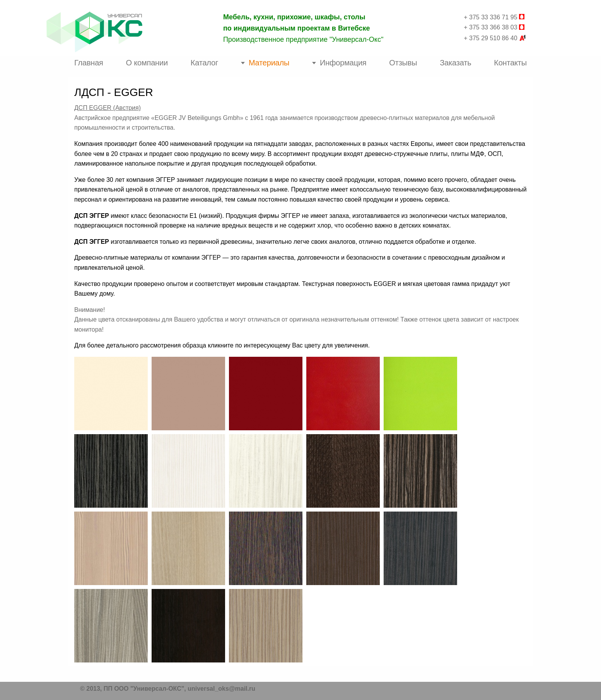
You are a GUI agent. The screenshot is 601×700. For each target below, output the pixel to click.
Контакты (510, 63)
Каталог (204, 63)
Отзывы (403, 63)
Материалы (269, 63)
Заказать (455, 63)
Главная (89, 63)
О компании (147, 63)
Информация (343, 63)
